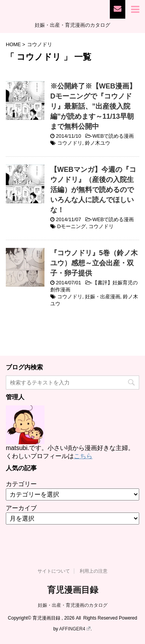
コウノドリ (70, 143)
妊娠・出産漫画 (103, 297)
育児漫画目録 (73, 590)
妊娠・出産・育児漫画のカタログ (73, 605)
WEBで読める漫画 (113, 136)
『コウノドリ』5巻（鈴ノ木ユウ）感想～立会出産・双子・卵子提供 (94, 263)
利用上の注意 (94, 571)
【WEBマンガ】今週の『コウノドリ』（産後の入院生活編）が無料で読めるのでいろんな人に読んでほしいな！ (93, 190)
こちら (83, 456)
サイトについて (54, 571)
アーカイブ (21, 508)
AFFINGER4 (75, 629)
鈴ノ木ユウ (98, 143)
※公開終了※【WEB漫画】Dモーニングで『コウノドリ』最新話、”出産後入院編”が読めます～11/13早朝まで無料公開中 (93, 106)
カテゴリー (21, 484)
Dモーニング (72, 226)
